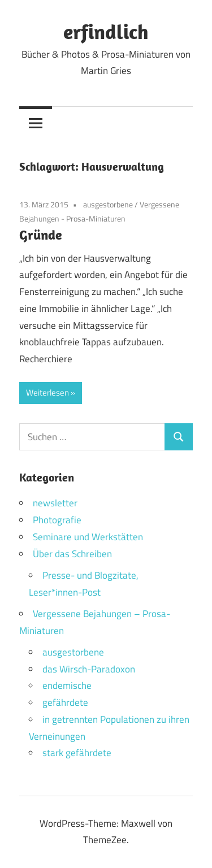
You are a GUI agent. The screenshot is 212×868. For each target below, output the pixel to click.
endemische (67, 685)
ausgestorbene (108, 204)
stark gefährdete (77, 753)
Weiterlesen (47, 392)
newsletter (55, 503)
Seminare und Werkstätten (88, 537)
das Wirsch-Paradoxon (89, 669)
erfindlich (106, 31)
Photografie (57, 520)
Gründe (41, 235)
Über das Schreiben (72, 554)
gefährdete (65, 702)
